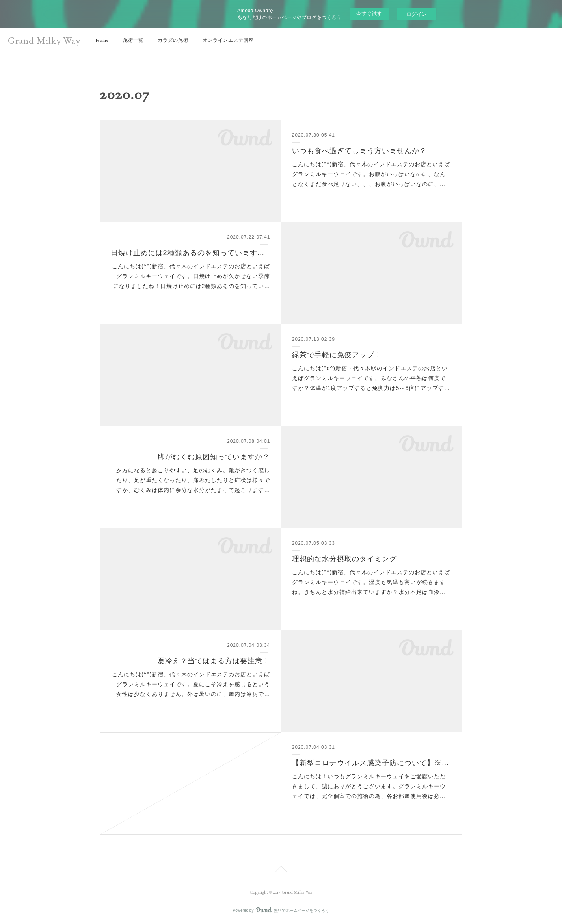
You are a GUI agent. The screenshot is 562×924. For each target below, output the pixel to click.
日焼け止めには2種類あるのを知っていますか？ (191, 253)
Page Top (281, 870)
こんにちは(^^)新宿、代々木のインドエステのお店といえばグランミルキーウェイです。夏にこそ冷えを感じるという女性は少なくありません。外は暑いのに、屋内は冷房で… (191, 684)
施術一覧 (133, 40)
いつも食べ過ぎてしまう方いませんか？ (359, 151)
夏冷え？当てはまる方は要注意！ (214, 661)
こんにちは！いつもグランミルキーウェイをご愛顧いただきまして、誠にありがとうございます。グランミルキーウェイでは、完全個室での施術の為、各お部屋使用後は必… (369, 786)
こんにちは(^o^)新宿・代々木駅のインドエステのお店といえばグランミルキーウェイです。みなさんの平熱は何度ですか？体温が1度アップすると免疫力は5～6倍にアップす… (371, 378)
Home (102, 40)
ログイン (417, 14)
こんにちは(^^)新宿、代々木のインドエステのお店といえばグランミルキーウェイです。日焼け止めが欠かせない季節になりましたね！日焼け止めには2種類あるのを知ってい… (191, 276)
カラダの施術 (173, 40)
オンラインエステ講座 (228, 40)
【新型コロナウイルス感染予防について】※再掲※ (372, 763)
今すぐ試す (369, 14)
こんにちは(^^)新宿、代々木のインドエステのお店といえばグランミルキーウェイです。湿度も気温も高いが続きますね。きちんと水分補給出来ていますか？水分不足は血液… (371, 582)
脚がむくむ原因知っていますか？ (214, 457)
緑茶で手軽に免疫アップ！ (337, 355)
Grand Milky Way (44, 40)
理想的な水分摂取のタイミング (344, 559)
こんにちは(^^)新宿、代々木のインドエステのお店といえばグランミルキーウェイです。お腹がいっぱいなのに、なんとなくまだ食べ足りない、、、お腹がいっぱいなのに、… (371, 174)
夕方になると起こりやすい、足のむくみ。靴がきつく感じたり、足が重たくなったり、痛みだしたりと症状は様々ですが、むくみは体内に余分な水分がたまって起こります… (193, 480)
